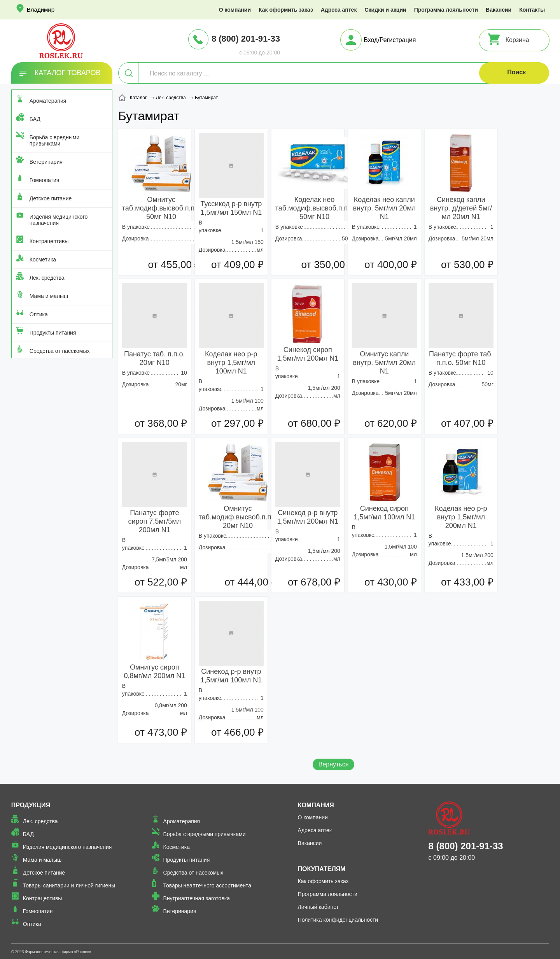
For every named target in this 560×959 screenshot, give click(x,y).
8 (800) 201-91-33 (246, 39)
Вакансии (499, 10)
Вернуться (334, 764)
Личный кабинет (318, 907)
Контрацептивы (49, 241)
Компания (316, 805)
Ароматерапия (48, 101)
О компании (235, 10)
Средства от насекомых (60, 351)
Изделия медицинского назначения (59, 220)
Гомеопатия (45, 180)
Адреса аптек (339, 10)
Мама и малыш (49, 296)
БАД (35, 119)
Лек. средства (47, 278)
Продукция (31, 805)
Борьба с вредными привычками (54, 140)
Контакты (532, 10)
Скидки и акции (385, 10)
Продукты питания (53, 333)
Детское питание (51, 198)
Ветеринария (46, 162)
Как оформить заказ (286, 10)
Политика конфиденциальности (338, 920)
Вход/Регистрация (390, 40)
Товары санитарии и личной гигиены (69, 885)
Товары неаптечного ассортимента (207, 885)
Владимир (41, 10)
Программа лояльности (446, 10)
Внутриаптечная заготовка (197, 898)
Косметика (43, 259)
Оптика (39, 314)
